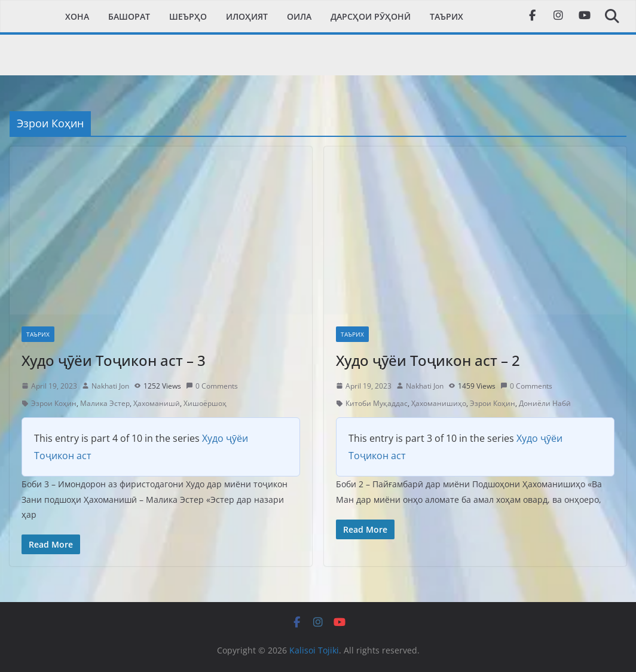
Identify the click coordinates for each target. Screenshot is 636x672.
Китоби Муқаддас (377, 403)
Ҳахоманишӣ (157, 403)
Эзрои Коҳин (54, 403)
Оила (299, 16)
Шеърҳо (188, 16)
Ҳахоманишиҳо (439, 403)
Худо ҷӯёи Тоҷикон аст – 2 (428, 360)
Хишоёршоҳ (205, 403)
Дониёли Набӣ (545, 403)
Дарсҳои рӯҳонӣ (371, 16)
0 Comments (212, 386)
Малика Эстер (105, 403)
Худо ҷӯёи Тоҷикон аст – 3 (114, 360)
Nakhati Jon (110, 386)
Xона (77, 16)
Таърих (447, 16)
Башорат (129, 16)
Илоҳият (247, 16)
